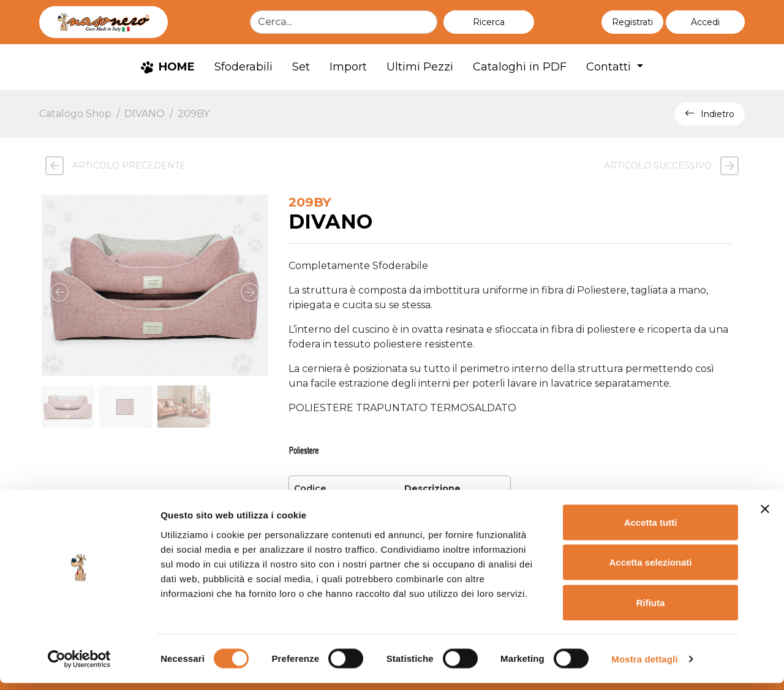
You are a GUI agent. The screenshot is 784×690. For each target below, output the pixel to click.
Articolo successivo (674, 165)
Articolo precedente (112, 165)
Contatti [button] (610, 67)
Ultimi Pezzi (420, 67)
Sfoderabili (243, 67)
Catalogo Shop (75, 114)
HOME (168, 67)
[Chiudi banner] (765, 516)
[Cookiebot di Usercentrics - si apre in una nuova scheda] (79, 666)
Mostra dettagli (644, 666)
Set (301, 67)
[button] (705, 22)
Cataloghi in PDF (520, 67)
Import (348, 67)
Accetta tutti (651, 529)
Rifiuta (651, 609)
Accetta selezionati (650, 570)
